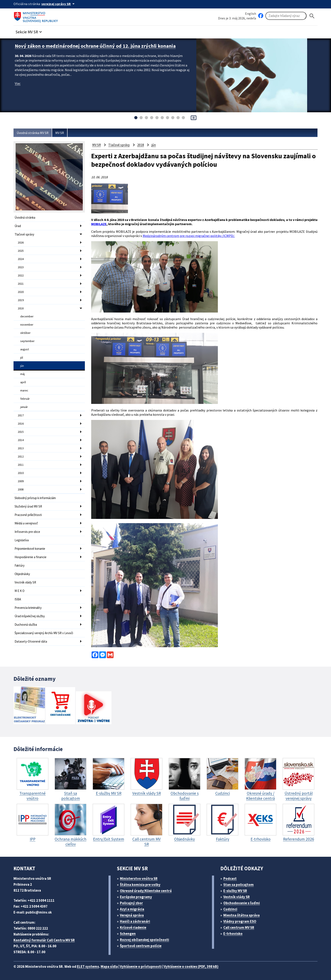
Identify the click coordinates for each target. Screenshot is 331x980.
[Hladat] (312, 16)
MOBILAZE (99, 224)
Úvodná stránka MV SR (33, 133)
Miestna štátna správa (241, 915)
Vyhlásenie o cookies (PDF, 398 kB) (191, 966)
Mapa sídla (109, 966)
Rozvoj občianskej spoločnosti (144, 940)
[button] (29, 31)
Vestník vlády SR (25, 582)
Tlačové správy (24, 234)
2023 (21, 267)
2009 (21, 481)
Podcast (230, 878)
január (24, 407)
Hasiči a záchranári (135, 921)
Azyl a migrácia (132, 909)
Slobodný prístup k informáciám (35, 498)
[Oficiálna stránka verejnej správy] (59, 4)
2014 (21, 440)
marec (24, 390)
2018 (21, 308)
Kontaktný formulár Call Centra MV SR (44, 940)
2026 (21, 242)
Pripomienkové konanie (30, 549)
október (25, 333)
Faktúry (20, 565)
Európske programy (136, 897)
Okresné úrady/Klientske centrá (146, 891)
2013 (21, 448)
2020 (21, 292)
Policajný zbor (131, 903)
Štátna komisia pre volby (140, 885)
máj (22, 374)
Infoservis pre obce (27, 532)
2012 (21, 456)
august (25, 349)
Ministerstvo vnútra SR (139, 878)
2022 (21, 275)
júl (22, 357)
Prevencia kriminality (28, 608)
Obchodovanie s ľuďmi (242, 903)
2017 (21, 415)
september (27, 341)
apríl (23, 382)
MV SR (60, 133)
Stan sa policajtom (239, 885)
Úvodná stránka (25, 217)
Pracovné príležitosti (28, 515)
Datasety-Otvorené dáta (31, 641)
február (25, 399)
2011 (21, 465)
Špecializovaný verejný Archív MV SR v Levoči (44, 633)
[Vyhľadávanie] (286, 16)
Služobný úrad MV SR (28, 506)
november (27, 325)
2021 (21, 284)
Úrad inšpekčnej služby (30, 616)
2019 (21, 300)
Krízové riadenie (133, 927)
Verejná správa (132, 915)
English (251, 14)
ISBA (18, 599)
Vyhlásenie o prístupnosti (141, 966)
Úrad (18, 226)
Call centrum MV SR (239, 927)
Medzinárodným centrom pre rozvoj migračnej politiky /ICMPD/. (189, 236)
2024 (21, 259)
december (27, 316)
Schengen (128, 934)
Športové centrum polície (141, 946)
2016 (21, 424)
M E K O (20, 591)
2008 (21, 489)
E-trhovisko (233, 934)
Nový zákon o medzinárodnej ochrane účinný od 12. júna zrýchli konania (95, 46)
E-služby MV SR (235, 891)
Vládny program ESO (240, 921)
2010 (21, 473)
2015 (21, 432)
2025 (21, 251)
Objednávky (22, 574)
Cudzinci (230, 909)
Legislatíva (22, 540)
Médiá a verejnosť (26, 523)
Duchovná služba (26, 625)
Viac (18, 83)
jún (22, 366)
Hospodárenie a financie (31, 557)
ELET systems (88, 966)
